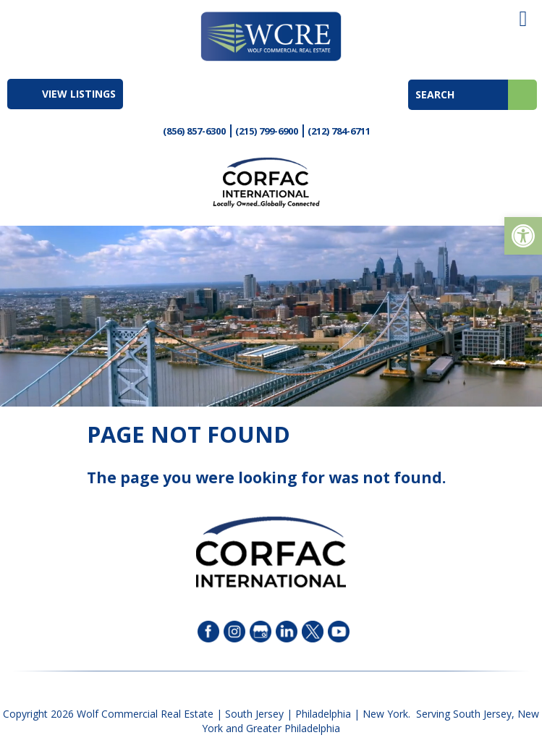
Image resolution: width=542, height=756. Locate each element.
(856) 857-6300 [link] (194, 131)
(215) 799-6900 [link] (267, 131)
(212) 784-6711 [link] (339, 131)
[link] (523, 236)
